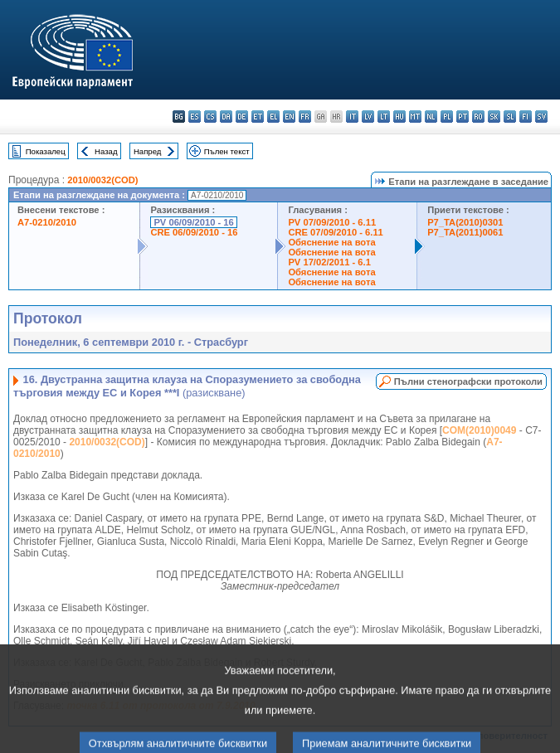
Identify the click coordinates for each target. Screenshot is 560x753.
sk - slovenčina (494, 117)
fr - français (305, 117)
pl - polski (447, 117)
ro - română (478, 117)
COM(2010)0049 (479, 430)
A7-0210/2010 (47, 222)
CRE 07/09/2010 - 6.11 (335, 232)
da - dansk (226, 117)
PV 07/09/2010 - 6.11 (332, 222)
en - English (289, 117)
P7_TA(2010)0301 (465, 222)
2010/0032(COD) (102, 180)
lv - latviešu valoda (368, 117)
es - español (195, 117)
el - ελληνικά (273, 117)
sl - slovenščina (510, 117)
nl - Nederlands (431, 117)
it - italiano (352, 117)
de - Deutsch (242, 117)
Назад (106, 151)
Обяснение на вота (331, 242)
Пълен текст (227, 151)
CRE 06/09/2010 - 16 (194, 232)
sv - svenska (541, 117)
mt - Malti (415, 117)
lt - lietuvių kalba (384, 117)
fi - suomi (526, 117)
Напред (148, 151)
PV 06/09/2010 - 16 (193, 222)
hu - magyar (399, 117)
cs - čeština (210, 117)
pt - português (463, 117)
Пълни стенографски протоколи (468, 381)
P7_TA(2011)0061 (465, 232)
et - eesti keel (258, 117)
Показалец (46, 151)
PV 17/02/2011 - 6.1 (329, 262)
